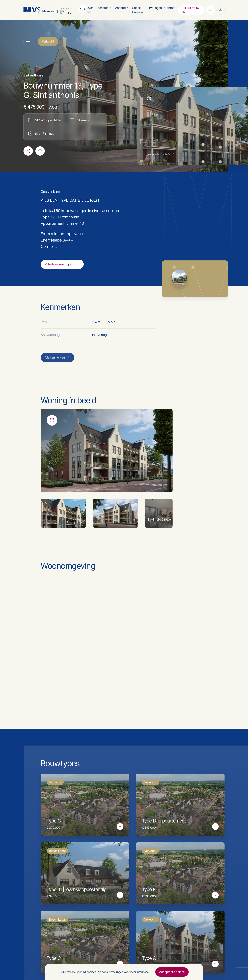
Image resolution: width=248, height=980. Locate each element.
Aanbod (120, 8)
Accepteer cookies (172, 972)
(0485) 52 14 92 (190, 10)
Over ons (90, 10)
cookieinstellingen (113, 972)
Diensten (103, 8)
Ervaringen (155, 8)
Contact (170, 8)
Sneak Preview (138, 10)
